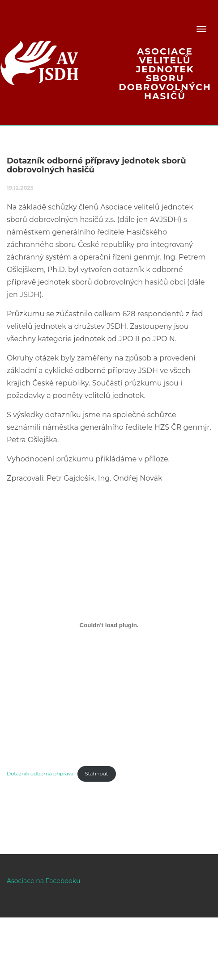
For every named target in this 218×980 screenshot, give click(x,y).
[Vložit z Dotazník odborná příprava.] (109, 625)
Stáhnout (97, 774)
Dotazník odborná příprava (40, 774)
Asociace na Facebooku (43, 881)
